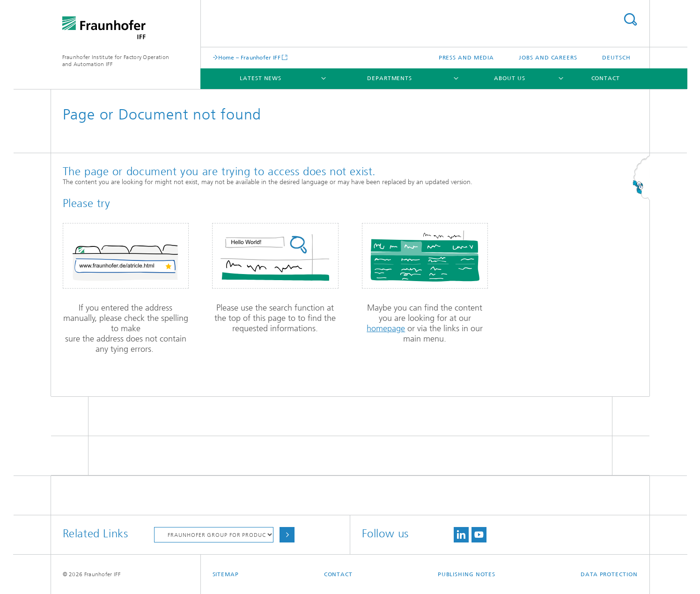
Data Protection (609, 574)
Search (630, 19)
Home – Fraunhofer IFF (249, 57)
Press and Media (467, 58)
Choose (287, 535)
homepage (386, 328)
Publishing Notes (467, 574)
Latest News (261, 78)
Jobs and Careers (548, 58)
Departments (390, 78)
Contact (606, 78)
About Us (509, 78)
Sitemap (226, 574)
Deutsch (616, 58)
